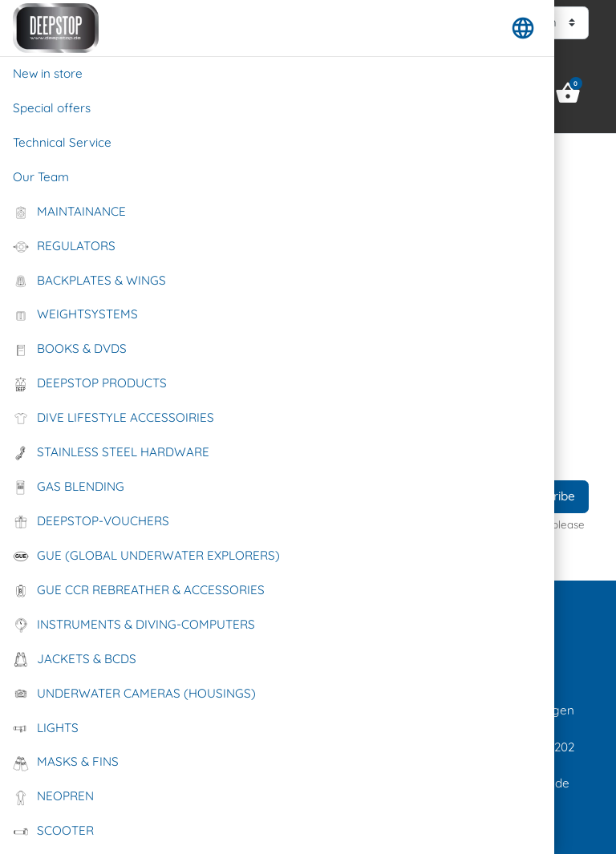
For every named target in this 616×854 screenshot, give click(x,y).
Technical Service (62, 142)
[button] (523, 28)
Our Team (41, 177)
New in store (48, 73)
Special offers (52, 108)
